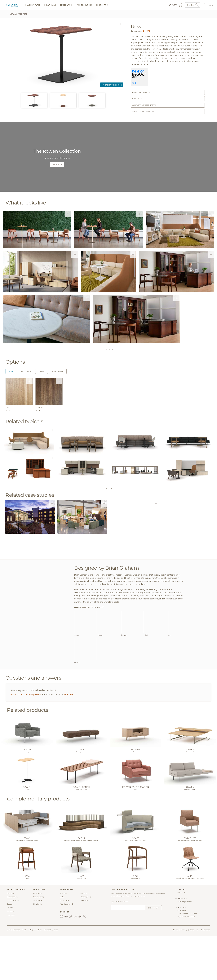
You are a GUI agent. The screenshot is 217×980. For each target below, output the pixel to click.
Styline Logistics (51, 974)
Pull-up (27, 833)
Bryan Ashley (36, 974)
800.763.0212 (182, 937)
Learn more (57, 165)
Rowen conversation (136, 831)
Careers (10, 952)
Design (10, 948)
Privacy (184, 974)
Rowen (27, 794)
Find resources (84, 5)
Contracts (194, 974)
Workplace (38, 944)
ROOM (25, 974)
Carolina (16, 974)
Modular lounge (190, 833)
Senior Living (66, 5)
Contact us (102, 5)
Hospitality (38, 948)
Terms (176, 974)
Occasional (190, 796)
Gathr (81, 882)
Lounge (27, 796)
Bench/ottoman (81, 796)
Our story (11, 937)
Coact (136, 882)
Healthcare (50, 5)
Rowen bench (81, 831)
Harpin (190, 920)
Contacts (10, 955)
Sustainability (12, 941)
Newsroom (11, 959)
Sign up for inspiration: (120, 945)
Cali (136, 920)
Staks (27, 882)
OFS (9, 974)
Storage (136, 796)
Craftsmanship (13, 944)
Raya (27, 920)
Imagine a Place (33, 5)
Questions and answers (144, 111)
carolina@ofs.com (185, 946)
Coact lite (190, 882)
